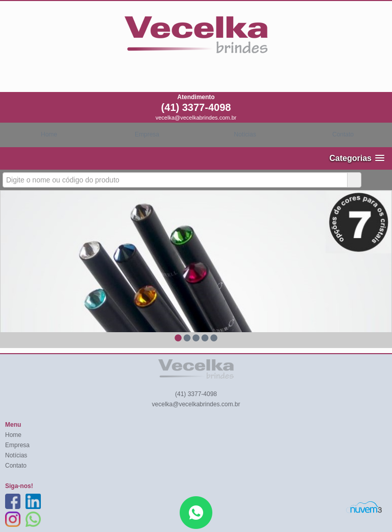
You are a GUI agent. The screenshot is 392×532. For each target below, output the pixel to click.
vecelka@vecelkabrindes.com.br (196, 118)
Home (49, 134)
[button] (357, 158)
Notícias (245, 134)
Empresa (147, 134)
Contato (343, 134)
